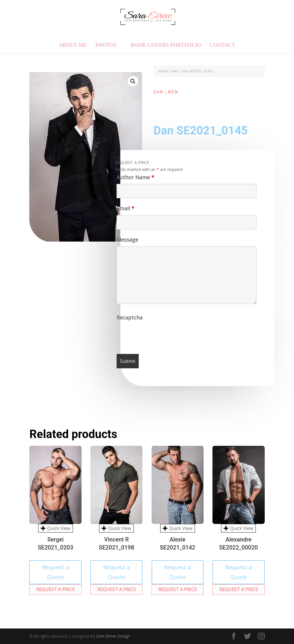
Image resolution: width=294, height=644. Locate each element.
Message (127, 241)
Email (125, 210)
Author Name (134, 179)
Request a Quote (56, 572)
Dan (158, 92)
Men (175, 71)
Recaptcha (130, 319)
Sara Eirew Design (113, 636)
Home (163, 71)
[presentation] (161, 337)
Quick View (56, 528)
